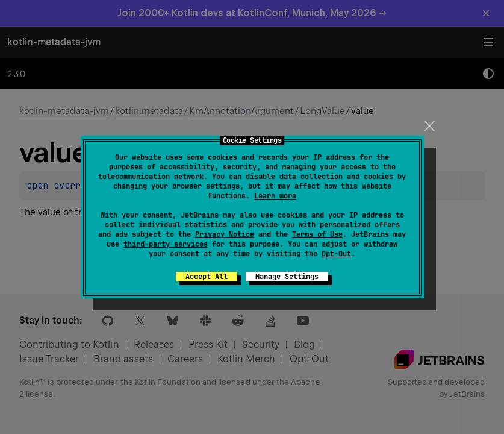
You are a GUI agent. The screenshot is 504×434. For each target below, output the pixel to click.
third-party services (166, 244)
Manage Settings (287, 277)
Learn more (275, 196)
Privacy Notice (225, 234)
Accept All (207, 277)
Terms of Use (317, 234)
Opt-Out (336, 254)
